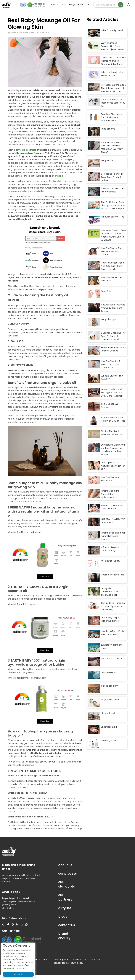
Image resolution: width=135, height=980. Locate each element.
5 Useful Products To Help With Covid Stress (113, 424)
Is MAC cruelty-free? (112, 35)
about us (65, 870)
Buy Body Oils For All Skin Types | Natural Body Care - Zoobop (112, 397)
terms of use (80, 964)
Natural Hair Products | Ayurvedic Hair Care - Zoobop (113, 313)
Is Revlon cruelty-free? (113, 221)
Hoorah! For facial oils (112, 579)
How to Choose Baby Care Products (112, 512)
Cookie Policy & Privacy (14, 968)
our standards (67, 889)
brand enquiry (64, 940)
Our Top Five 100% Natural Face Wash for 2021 (113, 471)
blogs (63, 921)
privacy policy (61, 964)
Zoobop (39, 313)
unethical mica (109, 732)
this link (59, 180)
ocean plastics (109, 677)
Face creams (108, 134)
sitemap (95, 964)
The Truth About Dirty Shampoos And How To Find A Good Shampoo (113, 210)
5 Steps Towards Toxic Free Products (113, 195)
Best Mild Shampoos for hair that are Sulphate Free (112, 122)
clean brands (42, 748)
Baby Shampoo (109, 324)
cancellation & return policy (68, 967)
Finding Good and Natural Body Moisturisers (110, 499)
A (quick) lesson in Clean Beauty (111, 554)
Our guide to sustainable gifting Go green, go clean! (112, 596)
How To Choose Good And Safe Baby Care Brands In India (112, 271)
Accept (18, 974)
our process (67, 878)
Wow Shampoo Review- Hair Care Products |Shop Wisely (113, 51)
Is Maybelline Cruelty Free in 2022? (112, 78)
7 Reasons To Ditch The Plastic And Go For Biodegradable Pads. (113, 65)
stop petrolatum (110, 704)
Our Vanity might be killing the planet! (112, 624)
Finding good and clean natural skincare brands (113, 541)
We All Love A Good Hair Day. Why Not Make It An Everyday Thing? (112, 152)
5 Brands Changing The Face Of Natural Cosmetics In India (113, 341)
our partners (65, 902)
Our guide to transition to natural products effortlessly (113, 611)
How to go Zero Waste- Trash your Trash (113, 637)
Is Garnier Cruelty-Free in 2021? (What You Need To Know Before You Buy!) (113, 240)
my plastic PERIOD (111, 566)
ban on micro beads (112, 663)
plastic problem (110, 690)
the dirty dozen (109, 745)
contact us (67, 930)
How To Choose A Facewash (110, 484)
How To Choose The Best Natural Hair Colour (112, 256)
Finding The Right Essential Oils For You (112, 437)
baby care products (25, 154)
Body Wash (107, 165)
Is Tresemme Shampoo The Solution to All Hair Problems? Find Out (113, 93)
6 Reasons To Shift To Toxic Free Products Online (112, 182)
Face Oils (106, 296)
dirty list (65, 913)
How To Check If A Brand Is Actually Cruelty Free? (111, 369)
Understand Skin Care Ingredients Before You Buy (113, 108)
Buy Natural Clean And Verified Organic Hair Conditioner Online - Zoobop (113, 454)
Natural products (17, 392)
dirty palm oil (108, 718)
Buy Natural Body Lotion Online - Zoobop (113, 354)
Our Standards (59, 5)
